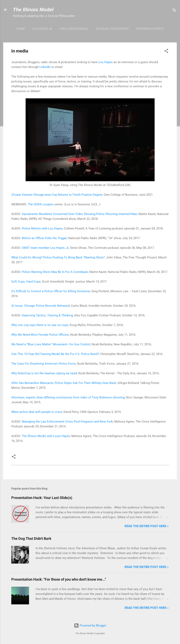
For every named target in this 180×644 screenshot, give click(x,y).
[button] (166, 52)
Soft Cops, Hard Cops (26, 282)
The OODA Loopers (41, 204)
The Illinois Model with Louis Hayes (46, 436)
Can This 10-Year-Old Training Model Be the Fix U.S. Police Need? (55, 354)
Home (21, 29)
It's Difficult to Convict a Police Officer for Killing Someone (51, 291)
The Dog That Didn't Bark (31, 539)
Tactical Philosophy (112, 29)
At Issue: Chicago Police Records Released (40, 306)
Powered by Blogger (90, 625)
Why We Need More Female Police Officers (40, 335)
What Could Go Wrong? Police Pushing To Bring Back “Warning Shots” (58, 257)
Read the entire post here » (147, 526)
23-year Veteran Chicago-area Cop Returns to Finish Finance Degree (57, 195)
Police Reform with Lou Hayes (42, 228)
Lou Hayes (106, 62)
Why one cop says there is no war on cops (40, 325)
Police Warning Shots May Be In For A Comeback (55, 272)
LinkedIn (45, 67)
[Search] (174, 11)
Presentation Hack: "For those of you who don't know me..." (59, 579)
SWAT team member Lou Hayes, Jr (45, 248)
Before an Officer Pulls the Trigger (44, 238)
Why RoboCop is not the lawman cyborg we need (44, 373)
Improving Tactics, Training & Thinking (47, 315)
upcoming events (150, 29)
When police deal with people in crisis (37, 412)
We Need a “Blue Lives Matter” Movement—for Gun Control (51, 344)
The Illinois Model (33, 10)
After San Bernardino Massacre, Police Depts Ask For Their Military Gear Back (64, 383)
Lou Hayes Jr (42, 29)
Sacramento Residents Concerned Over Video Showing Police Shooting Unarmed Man (79, 214)
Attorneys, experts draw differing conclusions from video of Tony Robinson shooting (68, 397)
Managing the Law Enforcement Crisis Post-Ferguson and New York (67, 422)
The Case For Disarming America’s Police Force (43, 364)
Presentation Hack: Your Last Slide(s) (42, 498)
